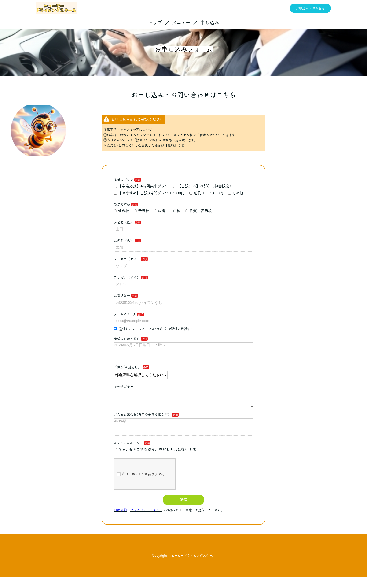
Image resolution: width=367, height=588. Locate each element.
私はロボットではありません (140, 486)
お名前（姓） (124, 222)
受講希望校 (122, 205)
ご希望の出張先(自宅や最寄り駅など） (142, 422)
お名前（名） (124, 241)
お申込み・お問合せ (310, 8)
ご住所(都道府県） (128, 371)
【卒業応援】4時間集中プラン (141, 186)
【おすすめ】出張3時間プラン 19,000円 (149, 193)
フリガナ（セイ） (127, 259)
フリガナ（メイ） (127, 277)
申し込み (209, 22)
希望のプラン (123, 180)
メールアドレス (125, 314)
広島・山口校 (167, 211)
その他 (236, 193)
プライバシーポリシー (146, 521)
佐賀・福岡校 (198, 211)
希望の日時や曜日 (127, 339)
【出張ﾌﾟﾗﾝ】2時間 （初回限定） (203, 186)
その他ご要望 (124, 390)
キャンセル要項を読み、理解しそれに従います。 (156, 461)
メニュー (181, 22)
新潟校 (142, 211)
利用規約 (120, 521)
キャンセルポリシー (128, 454)
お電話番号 (122, 296)
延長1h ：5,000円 (206, 193)
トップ (155, 22)
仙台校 (121, 211)
